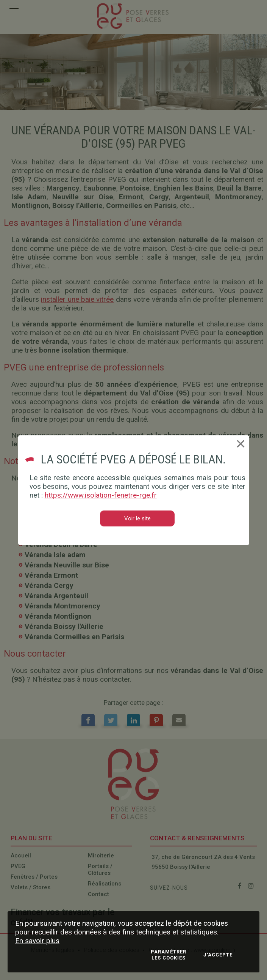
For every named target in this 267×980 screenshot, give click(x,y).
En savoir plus (37, 941)
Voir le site (137, 518)
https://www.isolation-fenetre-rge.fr (101, 495)
